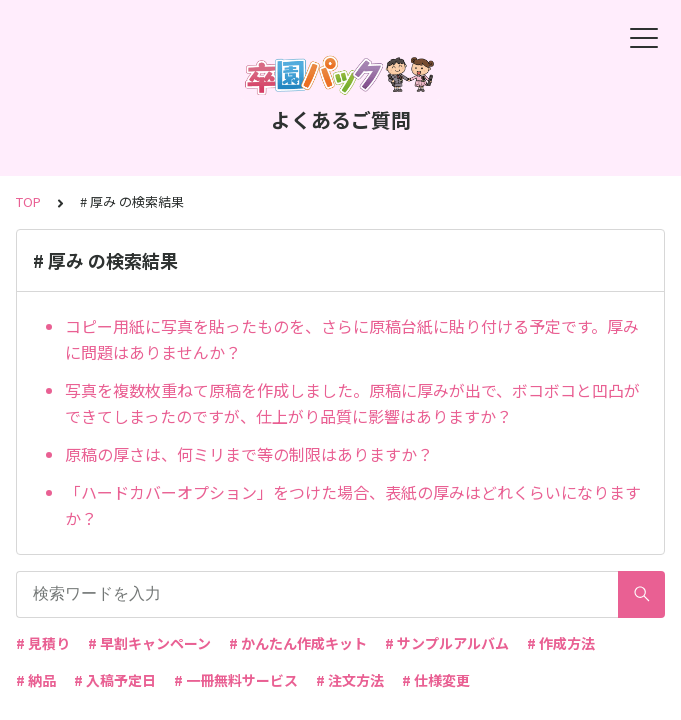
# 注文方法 (350, 680)
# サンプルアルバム (447, 643)
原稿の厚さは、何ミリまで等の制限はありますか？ (249, 454)
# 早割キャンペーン (149, 643)
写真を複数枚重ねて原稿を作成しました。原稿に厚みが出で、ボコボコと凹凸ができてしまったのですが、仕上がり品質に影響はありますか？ (352, 403)
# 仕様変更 (436, 680)
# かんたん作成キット (298, 643)
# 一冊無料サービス (236, 680)
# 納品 (36, 680)
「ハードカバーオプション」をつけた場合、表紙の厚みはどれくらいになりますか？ (353, 505)
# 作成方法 (561, 643)
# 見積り (43, 643)
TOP (28, 201)
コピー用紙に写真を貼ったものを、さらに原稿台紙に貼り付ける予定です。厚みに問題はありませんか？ (352, 339)
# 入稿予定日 (115, 680)
